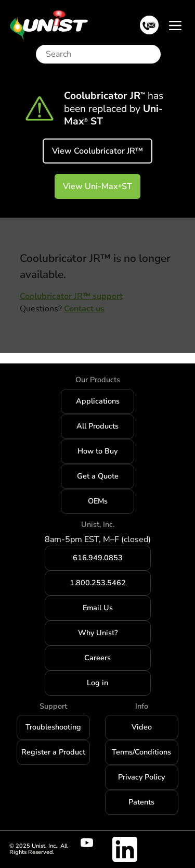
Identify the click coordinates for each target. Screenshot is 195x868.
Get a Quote (98, 476)
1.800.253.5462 (98, 583)
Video (142, 727)
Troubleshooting (53, 727)
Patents (141, 802)
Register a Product (53, 752)
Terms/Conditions (141, 752)
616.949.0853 (98, 558)
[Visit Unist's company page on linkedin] (125, 849)
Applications (98, 401)
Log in (97, 683)
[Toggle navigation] (175, 25)
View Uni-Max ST (97, 186)
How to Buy (97, 451)
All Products (97, 426)
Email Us (98, 608)
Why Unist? (98, 633)
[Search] (101, 54)
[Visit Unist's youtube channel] (93, 843)
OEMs (98, 501)
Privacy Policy (141, 777)
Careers (97, 658)
